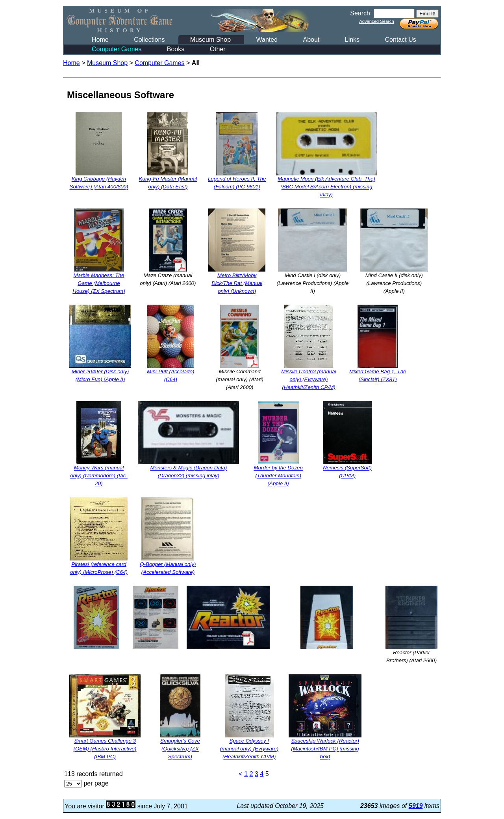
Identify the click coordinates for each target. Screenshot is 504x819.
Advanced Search (376, 21)
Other (218, 49)
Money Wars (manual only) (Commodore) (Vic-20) (99, 476)
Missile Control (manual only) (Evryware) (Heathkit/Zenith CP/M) (309, 379)
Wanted (267, 40)
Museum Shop (210, 40)
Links (352, 40)
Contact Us (401, 40)
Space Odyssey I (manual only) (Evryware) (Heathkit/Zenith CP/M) (249, 749)
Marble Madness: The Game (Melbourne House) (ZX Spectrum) (99, 283)
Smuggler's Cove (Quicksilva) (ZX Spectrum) (180, 749)
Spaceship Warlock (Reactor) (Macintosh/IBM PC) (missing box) (325, 749)
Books (176, 49)
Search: (361, 13)
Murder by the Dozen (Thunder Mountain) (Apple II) (278, 476)
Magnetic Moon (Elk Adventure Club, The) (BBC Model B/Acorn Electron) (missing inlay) (326, 187)
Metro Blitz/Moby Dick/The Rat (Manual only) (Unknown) (237, 283)
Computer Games (117, 49)
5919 (416, 806)
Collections (149, 40)
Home (100, 40)
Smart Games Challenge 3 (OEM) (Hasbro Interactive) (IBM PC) (105, 749)
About (311, 40)
